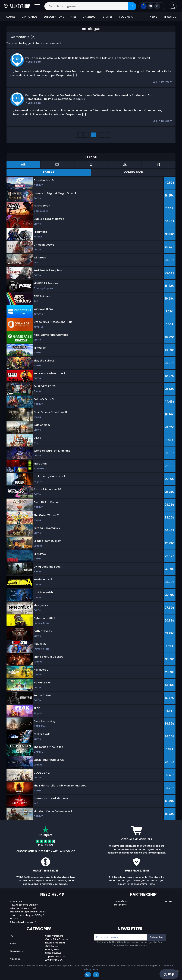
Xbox (13, 944)
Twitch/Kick (121, 901)
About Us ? (16, 901)
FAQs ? (14, 919)
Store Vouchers (54, 936)
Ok (88, 975)
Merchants (120, 905)
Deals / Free (52, 950)
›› (108, 135)
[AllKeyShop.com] (17, 6)
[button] (173, 6)
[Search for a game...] (90, 6)
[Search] (132, 6)
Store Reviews (53, 953)
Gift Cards (51, 946)
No (96, 975)
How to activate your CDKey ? (27, 915)
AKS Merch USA (54, 960)
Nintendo (15, 959)
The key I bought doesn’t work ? (28, 912)
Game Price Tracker (57, 939)
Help (169, 974)
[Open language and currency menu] (152, 6)
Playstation (17, 951)
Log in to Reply (162, 82)
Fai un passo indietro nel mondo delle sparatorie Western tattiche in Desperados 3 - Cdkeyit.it (88, 58)
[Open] (37, 6)
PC (12, 936)
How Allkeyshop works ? (24, 905)
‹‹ (80, 135)
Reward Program (55, 943)
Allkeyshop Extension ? (23, 922)
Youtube (167, 901)
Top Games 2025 (55, 956)
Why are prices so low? (23, 908)
